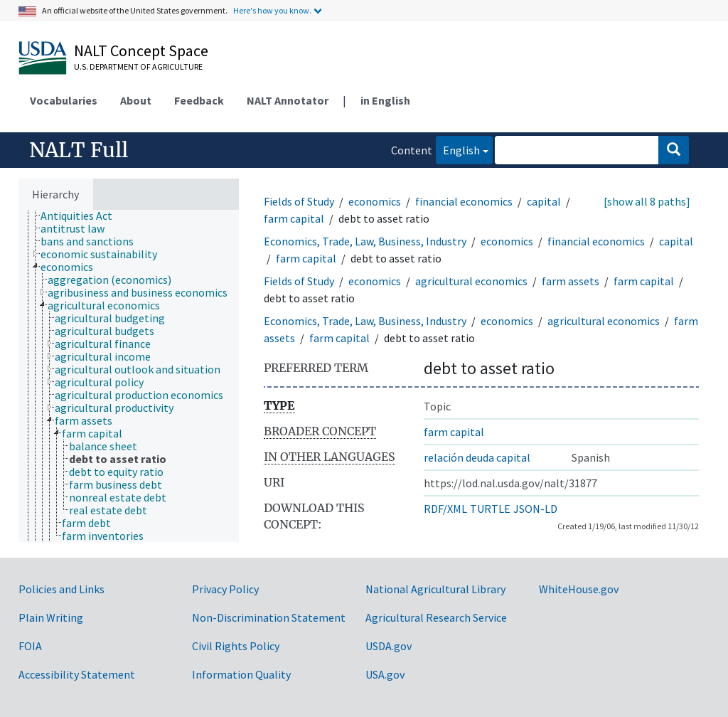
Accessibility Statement (77, 674)
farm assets (571, 281)
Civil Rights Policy (236, 646)
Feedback (199, 100)
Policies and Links (61, 589)
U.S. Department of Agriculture (138, 67)
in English (385, 100)
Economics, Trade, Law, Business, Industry (365, 241)
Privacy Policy (225, 589)
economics (375, 201)
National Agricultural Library (435, 589)
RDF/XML (445, 509)
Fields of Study (299, 201)
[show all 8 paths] (647, 201)
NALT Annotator (288, 100)
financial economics (464, 201)
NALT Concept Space (141, 51)
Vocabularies (64, 100)
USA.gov (385, 674)
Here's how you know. (272, 10)
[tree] (129, 376)
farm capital (294, 218)
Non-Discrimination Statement (269, 617)
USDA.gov (389, 646)
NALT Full (79, 150)
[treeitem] (82, 216)
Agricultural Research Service (436, 617)
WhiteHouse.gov (579, 589)
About (136, 100)
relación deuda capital (477, 457)
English (458, 149)
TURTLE (490, 509)
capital (544, 201)
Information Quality (241, 674)
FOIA (30, 646)
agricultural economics (471, 281)
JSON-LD (535, 509)
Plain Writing (51, 617)
